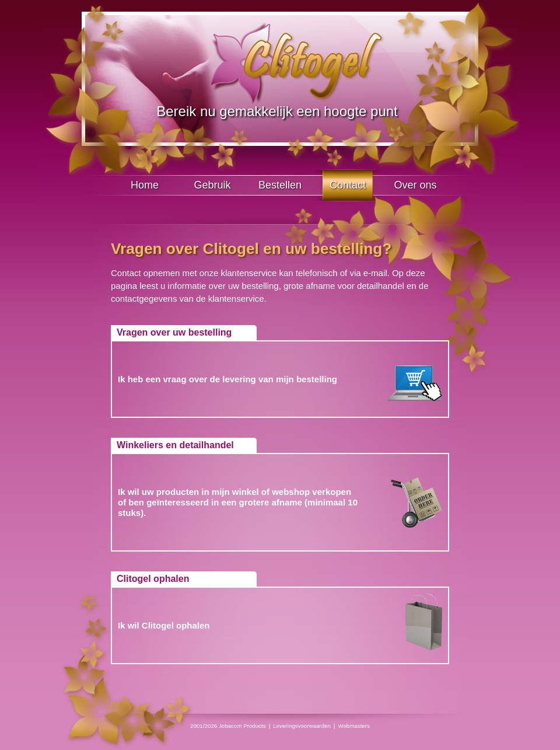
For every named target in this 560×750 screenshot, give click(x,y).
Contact (348, 185)
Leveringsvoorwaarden (302, 726)
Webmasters (354, 726)
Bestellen (280, 185)
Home (145, 185)
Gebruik (212, 185)
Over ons (415, 185)
